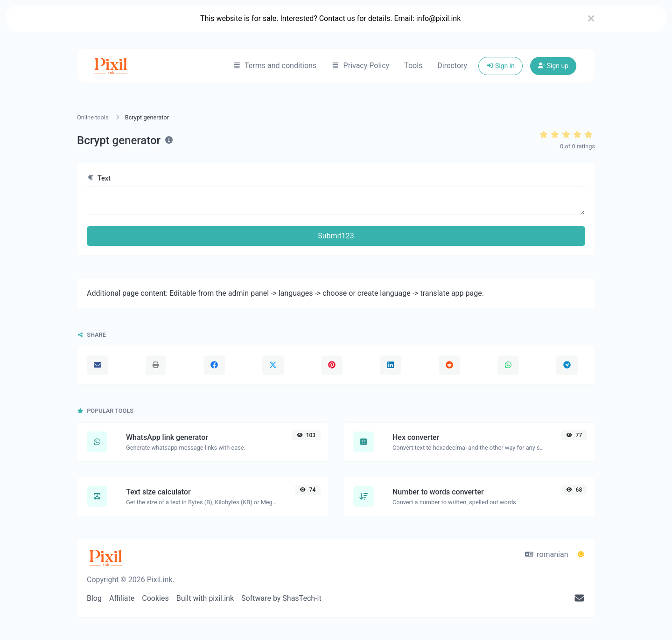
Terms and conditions (275, 66)
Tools (413, 66)
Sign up (553, 66)
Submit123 (336, 236)
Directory (452, 66)
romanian (547, 554)
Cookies (155, 598)
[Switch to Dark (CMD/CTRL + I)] (581, 555)
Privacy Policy (360, 66)
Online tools (93, 117)
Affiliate (122, 598)
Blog (94, 598)
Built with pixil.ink (205, 598)
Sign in (500, 66)
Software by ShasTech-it (281, 598)
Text (99, 178)
